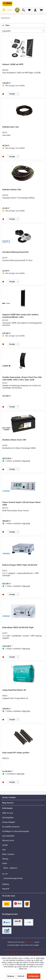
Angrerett (6, 889)
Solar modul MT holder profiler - (16, 752)
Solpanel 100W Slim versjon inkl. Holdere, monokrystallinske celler (21, 316)
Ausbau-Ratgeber (9, 822)
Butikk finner (24, 950)
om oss (5, 874)
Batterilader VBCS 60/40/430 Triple (18, 627)
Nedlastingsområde (10, 950)
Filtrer (6, 25)
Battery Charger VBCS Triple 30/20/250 (20, 565)
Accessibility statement (11, 827)
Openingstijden (8, 817)
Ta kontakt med (23, 954)
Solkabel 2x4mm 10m (12, 189)
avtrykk (5, 845)
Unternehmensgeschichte (13, 878)
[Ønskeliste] (29, 10)
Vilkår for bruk (8, 813)
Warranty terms (8, 840)
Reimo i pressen (8, 854)
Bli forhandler (36, 950)
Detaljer (14, 93)
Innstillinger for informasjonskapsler (16, 831)
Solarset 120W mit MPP (13, 64)
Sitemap (5, 859)
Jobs (4, 850)
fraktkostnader (30, 942)
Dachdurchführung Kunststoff (15, 252)
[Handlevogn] (41, 10)
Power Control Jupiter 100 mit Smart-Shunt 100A (21, 503)
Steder (5, 863)
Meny (7, 10)
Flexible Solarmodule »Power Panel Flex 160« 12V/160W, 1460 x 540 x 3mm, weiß (22, 378)
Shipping (5, 884)
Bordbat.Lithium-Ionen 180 (14, 440)
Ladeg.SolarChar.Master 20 (14, 690)
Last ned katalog (10, 954)
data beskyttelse (8, 836)
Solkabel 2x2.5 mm (11, 127)
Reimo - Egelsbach (10, 868)
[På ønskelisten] (3, 94)
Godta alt (21, 976)
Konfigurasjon (34, 976)
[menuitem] (7, 10)
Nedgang (11, 976)
